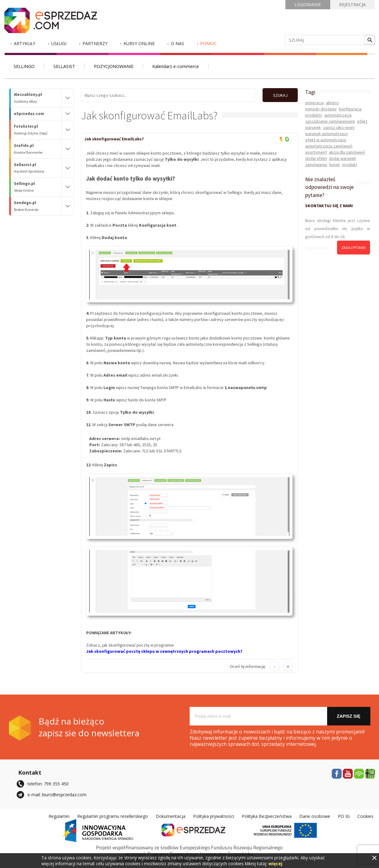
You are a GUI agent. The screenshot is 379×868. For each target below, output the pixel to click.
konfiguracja (350, 109)
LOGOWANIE (308, 4)
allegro (332, 103)
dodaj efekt (316, 158)
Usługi (59, 43)
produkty (314, 115)
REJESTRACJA (352, 4)
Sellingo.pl (38, 187)
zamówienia (316, 165)
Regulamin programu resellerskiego (113, 816)
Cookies (365, 816)
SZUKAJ (280, 95)
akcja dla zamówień (347, 152)
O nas (177, 43)
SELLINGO (24, 66)
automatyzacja (338, 115)
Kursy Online (139, 43)
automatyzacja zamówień (329, 146)
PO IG (344, 816)
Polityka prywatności (214, 816)
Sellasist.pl (38, 168)
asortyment (316, 152)
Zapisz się (348, 716)
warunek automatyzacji (326, 134)
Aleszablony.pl (38, 98)
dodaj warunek (343, 158)
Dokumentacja (171, 816)
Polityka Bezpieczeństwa (267, 816)
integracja (314, 103)
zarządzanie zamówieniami (330, 121)
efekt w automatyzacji (326, 140)
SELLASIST (64, 66)
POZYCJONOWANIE (114, 66)
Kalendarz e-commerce (176, 66)
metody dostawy (321, 109)
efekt (362, 121)
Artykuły (25, 43)
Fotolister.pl (38, 130)
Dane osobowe (315, 816)
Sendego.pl (38, 206)
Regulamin (59, 816)
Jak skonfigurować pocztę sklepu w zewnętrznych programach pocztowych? (164, 651)
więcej (275, 864)
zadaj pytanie (354, 248)
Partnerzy (95, 43)
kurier (335, 165)
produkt (350, 165)
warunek (313, 127)
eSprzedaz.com (29, 114)
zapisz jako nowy (339, 127)
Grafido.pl (38, 149)
